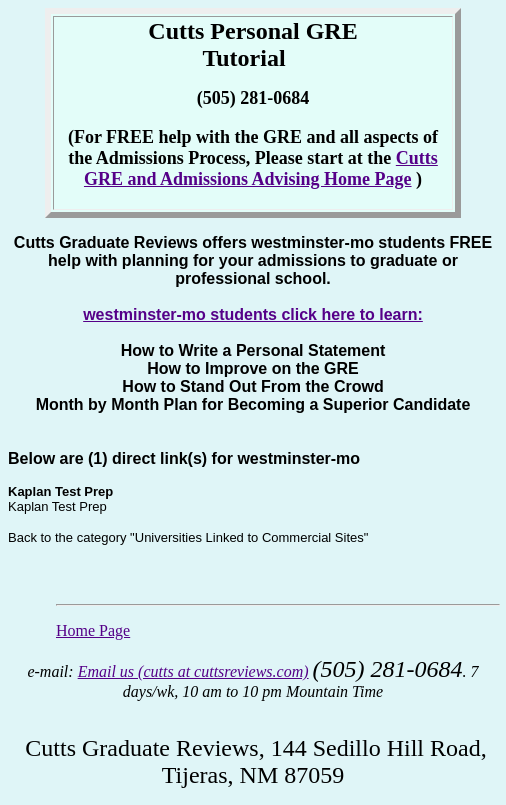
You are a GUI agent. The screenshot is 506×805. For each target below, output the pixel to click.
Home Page (93, 630)
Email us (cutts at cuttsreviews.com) (193, 671)
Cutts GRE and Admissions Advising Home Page (261, 168)
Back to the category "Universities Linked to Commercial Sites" (188, 537)
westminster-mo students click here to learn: (253, 314)
